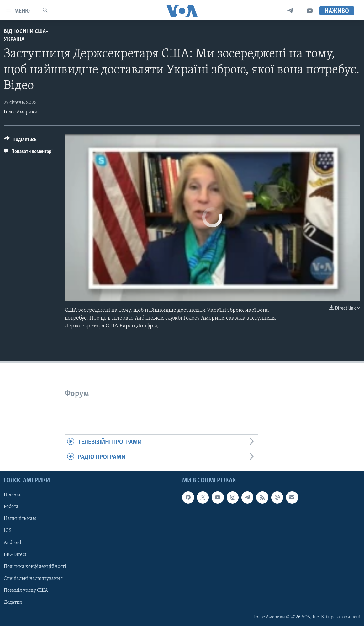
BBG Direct (15, 555)
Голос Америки (21, 112)
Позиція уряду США (26, 591)
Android (13, 543)
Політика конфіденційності (35, 567)
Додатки (13, 602)
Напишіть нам (20, 519)
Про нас (13, 495)
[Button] (20, 140)
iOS (8, 531)
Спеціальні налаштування (33, 579)
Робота (11, 507)
